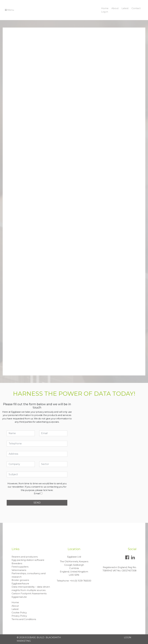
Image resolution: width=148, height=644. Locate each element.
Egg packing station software (28, 560)
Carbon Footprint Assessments (29, 593)
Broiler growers (20, 580)
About (115, 8)
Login (128, 637)
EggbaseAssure (20, 583)
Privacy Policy (19, 616)
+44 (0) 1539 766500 (80, 581)
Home (105, 8)
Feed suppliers (20, 567)
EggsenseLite (19, 597)
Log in (105, 12)
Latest (125, 8)
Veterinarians (19, 570)
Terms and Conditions (24, 619)
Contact (136, 8)
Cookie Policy (19, 613)
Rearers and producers (25, 557)
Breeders (17, 563)
